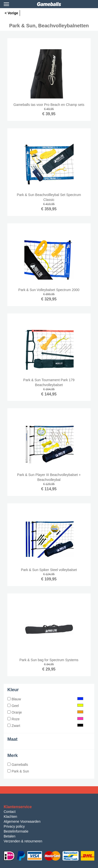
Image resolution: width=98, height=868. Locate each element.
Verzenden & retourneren (23, 841)
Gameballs (18, 765)
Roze (45, 719)
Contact (10, 812)
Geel (45, 706)
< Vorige (11, 13)
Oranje (45, 712)
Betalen (9, 836)
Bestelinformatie (16, 831)
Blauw (45, 699)
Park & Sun (18, 771)
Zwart (45, 726)
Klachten (10, 817)
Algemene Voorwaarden (22, 821)
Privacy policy (14, 826)
